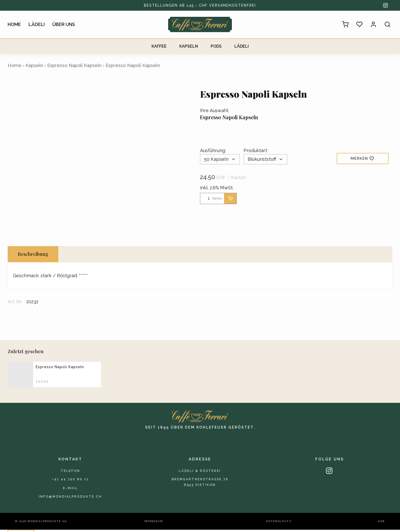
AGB (381, 524)
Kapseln (189, 46)
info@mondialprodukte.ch (70, 499)
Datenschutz (279, 524)
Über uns (64, 24)
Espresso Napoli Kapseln (74, 65)
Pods (216, 46)
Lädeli (37, 24)
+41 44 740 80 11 (70, 480)
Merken (363, 158)
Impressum (153, 524)
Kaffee (159, 46)
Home (14, 24)
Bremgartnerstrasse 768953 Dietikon (200, 483)
